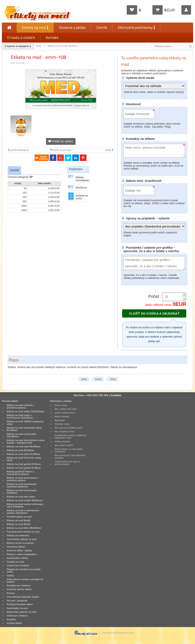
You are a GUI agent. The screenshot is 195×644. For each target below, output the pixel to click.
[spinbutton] (173, 297)
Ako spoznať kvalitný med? (68, 428)
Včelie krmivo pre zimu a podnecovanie (67, 463)
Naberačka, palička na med (22, 612)
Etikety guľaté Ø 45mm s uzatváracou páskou (20, 473)
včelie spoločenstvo (65, 413)
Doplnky (11, 619)
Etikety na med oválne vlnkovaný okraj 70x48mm (25, 505)
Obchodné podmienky (136, 27)
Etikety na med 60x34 (18, 524)
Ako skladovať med (64, 431)
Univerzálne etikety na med (22, 539)
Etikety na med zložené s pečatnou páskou (20, 406)
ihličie (98, 379)
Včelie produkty (62, 442)
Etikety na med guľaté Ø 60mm (24, 464)
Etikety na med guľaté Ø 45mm (24, 468)
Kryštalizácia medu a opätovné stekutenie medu (70, 437)
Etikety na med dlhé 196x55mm (24, 528)
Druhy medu (61, 405)
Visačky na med (15, 562)
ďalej (110, 150)
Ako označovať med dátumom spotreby (70, 457)
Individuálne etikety (17, 558)
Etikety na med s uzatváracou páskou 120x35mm (23, 512)
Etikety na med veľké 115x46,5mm (25, 411)
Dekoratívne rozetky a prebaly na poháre (25, 581)
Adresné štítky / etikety (19, 550)
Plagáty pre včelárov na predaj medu (23, 571)
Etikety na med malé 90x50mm (63, 46)
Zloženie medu (62, 424)
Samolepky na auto (17, 608)
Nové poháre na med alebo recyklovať (68, 450)
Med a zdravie (62, 416)
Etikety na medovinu (18, 535)
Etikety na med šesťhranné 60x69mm (22, 492)
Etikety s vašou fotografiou (22, 554)
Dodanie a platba (72, 27)
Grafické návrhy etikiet (19, 589)
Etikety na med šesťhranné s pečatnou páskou (23, 479)
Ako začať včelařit (64, 445)
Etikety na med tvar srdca (21, 497)
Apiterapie (60, 420)
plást (84, 379)
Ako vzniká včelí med (65, 409)
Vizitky (10, 576)
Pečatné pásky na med (19, 517)
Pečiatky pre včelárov (19, 586)
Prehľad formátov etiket (20, 604)
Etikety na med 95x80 (18, 520)
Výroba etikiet (14, 623)
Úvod (38, 46)
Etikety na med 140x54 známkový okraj (25, 423)
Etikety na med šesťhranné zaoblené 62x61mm (22, 485)
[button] (184, 295)
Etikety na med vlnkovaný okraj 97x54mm (24, 429)
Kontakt (52, 37)
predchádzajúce (18, 150)
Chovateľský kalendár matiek (23, 597)
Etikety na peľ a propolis (20, 543)
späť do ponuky (61, 150)
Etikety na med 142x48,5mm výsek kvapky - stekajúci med (26, 442)
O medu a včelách (21, 37)
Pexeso (11, 593)
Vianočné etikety (16, 547)
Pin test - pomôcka (17, 601)
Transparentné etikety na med (23, 532)
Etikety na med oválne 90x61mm (25, 500)
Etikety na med (35, 27)
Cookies (116, 395)
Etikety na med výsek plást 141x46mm (22, 435)
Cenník (102, 27)
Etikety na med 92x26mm (20, 450)
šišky (113, 379)
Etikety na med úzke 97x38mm (23, 454)
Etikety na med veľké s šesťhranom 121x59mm (20, 416)
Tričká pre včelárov (17, 616)
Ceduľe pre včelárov (18, 566)
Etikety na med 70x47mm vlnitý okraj (24, 459)
